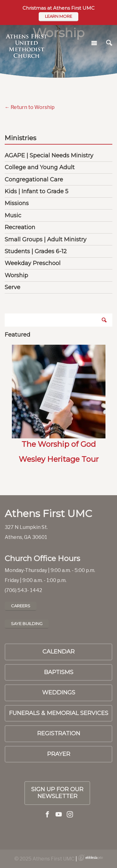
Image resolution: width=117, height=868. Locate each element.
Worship (16, 275)
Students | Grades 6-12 (36, 251)
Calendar (58, 652)
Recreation (20, 227)
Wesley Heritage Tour (59, 459)
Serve (12, 287)
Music (13, 215)
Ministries (20, 138)
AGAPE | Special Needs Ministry (49, 155)
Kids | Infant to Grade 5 (37, 191)
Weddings (59, 693)
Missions (17, 203)
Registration (59, 733)
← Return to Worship (30, 107)
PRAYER (59, 754)
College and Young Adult (40, 167)
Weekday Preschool (33, 263)
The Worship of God (59, 444)
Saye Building (27, 624)
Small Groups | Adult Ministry (46, 239)
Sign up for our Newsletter (57, 793)
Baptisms (59, 672)
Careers (21, 606)
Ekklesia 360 (90, 858)
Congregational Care (34, 180)
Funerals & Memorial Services (59, 713)
